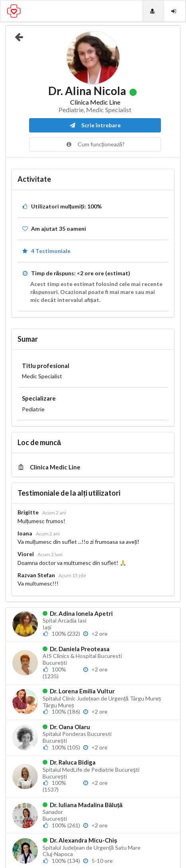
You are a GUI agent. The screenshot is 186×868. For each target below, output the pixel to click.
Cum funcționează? (95, 144)
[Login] (175, 11)
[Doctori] (153, 11)
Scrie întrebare (95, 125)
